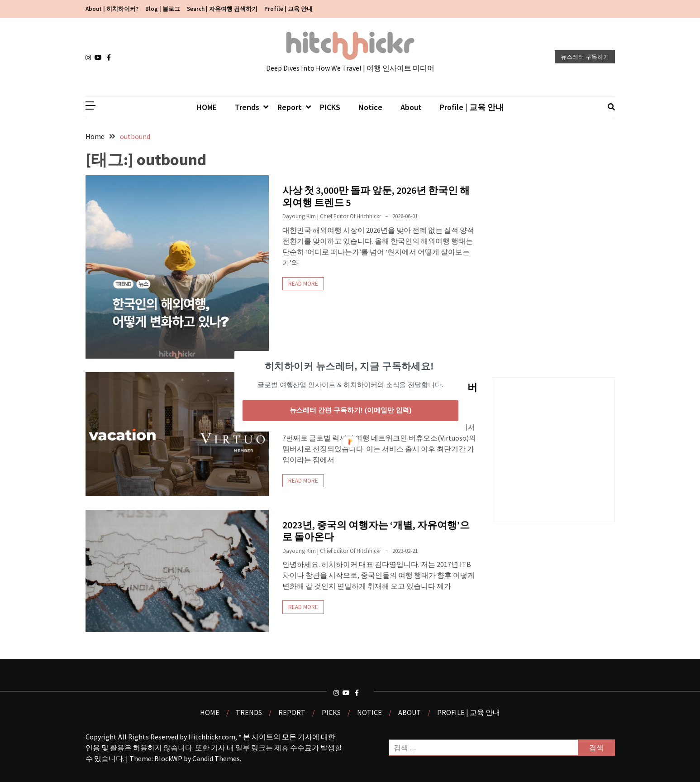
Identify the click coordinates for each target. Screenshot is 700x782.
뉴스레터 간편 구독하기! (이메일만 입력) (350, 410)
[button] (349, 366)
